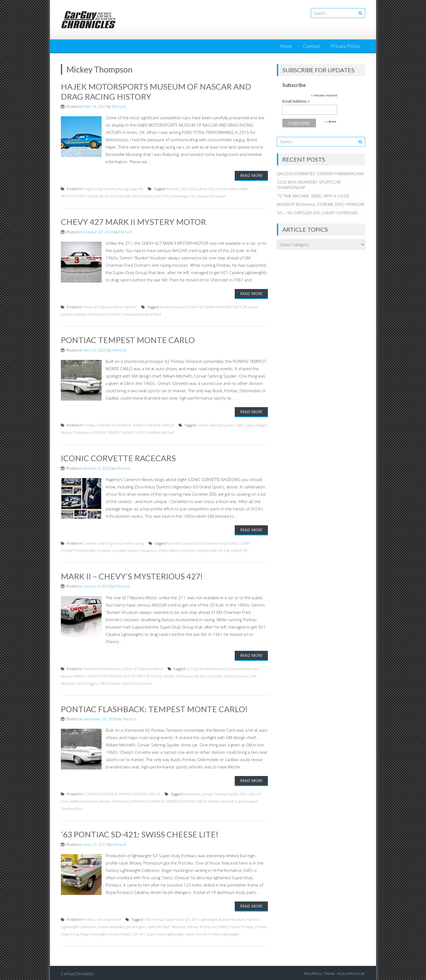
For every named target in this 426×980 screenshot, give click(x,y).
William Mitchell (162, 432)
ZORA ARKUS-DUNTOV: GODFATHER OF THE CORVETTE (203, 550)
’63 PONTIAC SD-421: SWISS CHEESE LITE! (140, 833)
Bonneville (191, 793)
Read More (251, 175)
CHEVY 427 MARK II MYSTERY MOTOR (133, 221)
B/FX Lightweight (205, 918)
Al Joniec (173, 189)
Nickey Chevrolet (208, 675)
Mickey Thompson (212, 196)
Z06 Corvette (109, 682)
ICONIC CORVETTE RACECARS (118, 457)
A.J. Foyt (192, 668)
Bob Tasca (190, 189)
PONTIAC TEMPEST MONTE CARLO (128, 339)
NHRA (223, 925)
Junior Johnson (239, 668)
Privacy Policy (345, 46)
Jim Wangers (136, 925)
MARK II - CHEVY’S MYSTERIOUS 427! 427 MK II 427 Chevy (118, 675)
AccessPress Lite (351, 972)
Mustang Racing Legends (123, 189)
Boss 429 (207, 189)
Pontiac (89, 425)
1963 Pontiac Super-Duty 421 (167, 918)
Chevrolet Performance (102, 668)
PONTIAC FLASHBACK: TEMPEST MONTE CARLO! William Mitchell (182, 800)
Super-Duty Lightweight (165, 933)
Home (286, 46)
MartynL (119, 106)
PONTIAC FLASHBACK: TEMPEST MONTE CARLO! (135, 425)
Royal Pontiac (121, 933)
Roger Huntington (94, 933)
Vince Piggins (87, 682)
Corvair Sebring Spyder (215, 425)
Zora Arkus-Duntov (137, 682)
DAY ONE (248, 793)
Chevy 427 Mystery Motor (103, 306)
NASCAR (113, 314)
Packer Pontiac (241, 925)
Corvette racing (131, 542)
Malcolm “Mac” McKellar (167, 925)
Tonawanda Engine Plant (141, 314)
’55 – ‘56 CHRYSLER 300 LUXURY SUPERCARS (317, 213)
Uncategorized (109, 918)
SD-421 (139, 933)
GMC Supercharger (251, 425)
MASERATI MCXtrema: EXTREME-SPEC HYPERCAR (321, 204)
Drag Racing (92, 189)
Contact (311, 46)
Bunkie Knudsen (173, 306)
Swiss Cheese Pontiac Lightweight (212, 933)
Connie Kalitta (226, 189)
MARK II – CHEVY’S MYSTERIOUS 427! (132, 575)
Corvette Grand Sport (100, 542)
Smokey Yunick (236, 675)
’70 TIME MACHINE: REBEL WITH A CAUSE (313, 196)
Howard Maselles (111, 925)
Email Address (296, 101)
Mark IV (131, 306)
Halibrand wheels (84, 800)
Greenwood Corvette (220, 542)
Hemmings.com (184, 196)
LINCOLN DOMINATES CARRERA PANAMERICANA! (320, 174)
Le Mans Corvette (112, 550)
